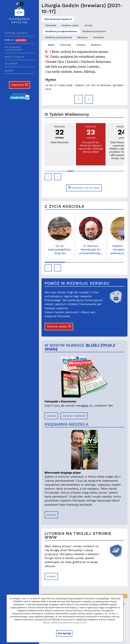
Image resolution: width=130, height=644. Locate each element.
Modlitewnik (15, 57)
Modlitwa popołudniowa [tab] (59, 37)
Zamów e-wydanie (74, 416)
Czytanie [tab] (81, 45)
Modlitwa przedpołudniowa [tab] (61, 31)
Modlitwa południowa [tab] (94, 31)
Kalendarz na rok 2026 (84, 188)
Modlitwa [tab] (96, 45)
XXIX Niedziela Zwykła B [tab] (58, 19)
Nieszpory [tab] (82, 37)
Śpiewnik (11, 64)
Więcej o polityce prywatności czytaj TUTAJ (65, 623)
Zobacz (51, 416)
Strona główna (17, 33)
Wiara (9, 71)
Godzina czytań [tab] (70, 25)
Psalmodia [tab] (65, 45)
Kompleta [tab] (98, 37)
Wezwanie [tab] (51, 25)
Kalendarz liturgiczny (14, 49)
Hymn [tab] (51, 45)
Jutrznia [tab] (88, 25)
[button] (48, 177)
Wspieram (20, 85)
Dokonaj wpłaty (59, 326)
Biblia (16, 40)
